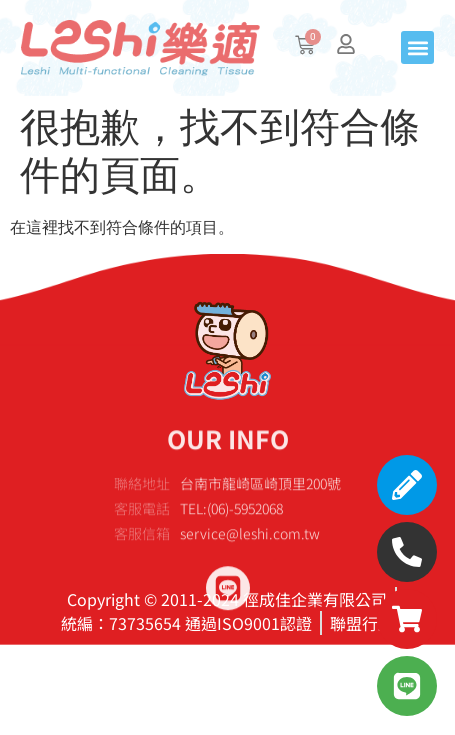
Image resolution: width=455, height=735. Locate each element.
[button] (417, 47)
